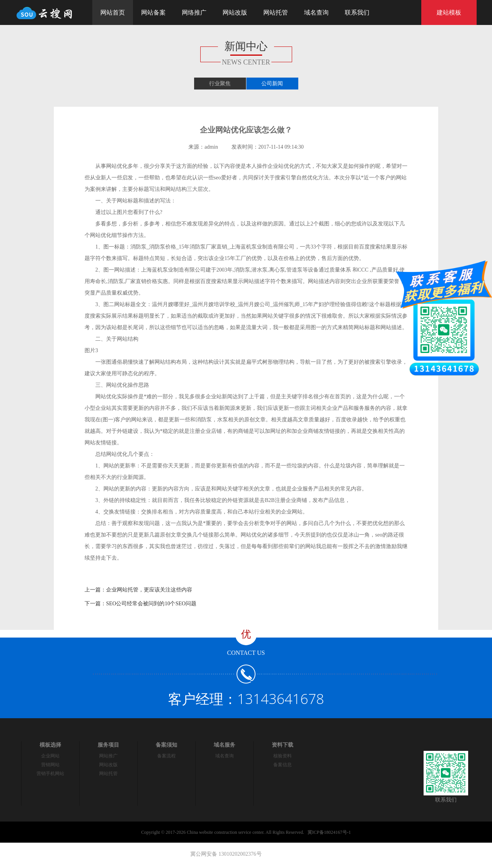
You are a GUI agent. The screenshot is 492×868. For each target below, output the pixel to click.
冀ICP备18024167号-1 (329, 832)
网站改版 (235, 12)
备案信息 (283, 765)
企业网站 (50, 756)
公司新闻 (272, 84)
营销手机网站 (50, 774)
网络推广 (194, 12)
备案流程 (166, 756)
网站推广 (108, 756)
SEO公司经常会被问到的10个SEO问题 (151, 604)
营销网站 (50, 765)
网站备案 (153, 12)
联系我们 (357, 12)
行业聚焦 (220, 84)
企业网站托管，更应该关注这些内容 (149, 590)
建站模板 (449, 12)
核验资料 (283, 756)
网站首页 (113, 12)
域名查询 (316, 12)
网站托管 (276, 12)
